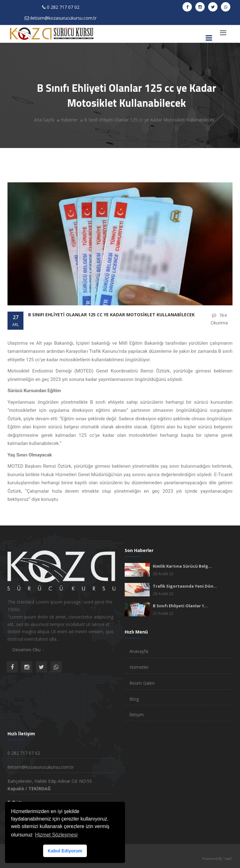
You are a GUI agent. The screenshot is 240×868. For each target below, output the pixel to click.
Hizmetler (139, 667)
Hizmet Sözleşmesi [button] (56, 835)
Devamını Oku (28, 650)
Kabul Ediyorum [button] (65, 851)
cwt (228, 858)
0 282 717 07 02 (63, 7)
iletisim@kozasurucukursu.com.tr (63, 18)
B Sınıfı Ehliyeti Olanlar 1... (180, 606)
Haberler (69, 120)
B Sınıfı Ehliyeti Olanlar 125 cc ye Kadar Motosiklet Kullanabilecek (149, 120)
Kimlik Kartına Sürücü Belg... (182, 566)
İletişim (137, 715)
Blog (134, 699)
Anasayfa (139, 651)
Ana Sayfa (44, 120)
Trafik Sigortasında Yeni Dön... (185, 586)
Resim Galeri (142, 683)
